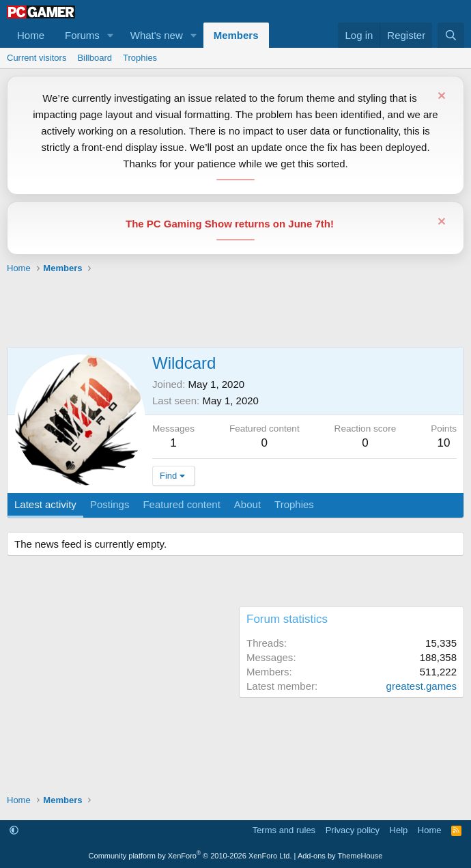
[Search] (451, 35)
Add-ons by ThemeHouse (340, 856)
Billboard (95, 58)
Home (31, 35)
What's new (157, 35)
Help (399, 830)
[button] (111, 35)
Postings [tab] (110, 504)
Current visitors (37, 58)
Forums (82, 35)
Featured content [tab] (181, 504)
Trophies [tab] (294, 504)
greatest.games (422, 686)
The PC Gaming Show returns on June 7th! (230, 224)
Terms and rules (284, 830)
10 (444, 443)
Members (236, 35)
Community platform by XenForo (190, 856)
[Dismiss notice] (440, 97)
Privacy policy (353, 830)
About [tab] (247, 504)
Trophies (140, 58)
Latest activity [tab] (45, 504)
